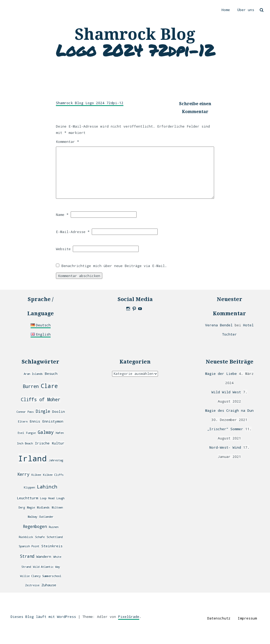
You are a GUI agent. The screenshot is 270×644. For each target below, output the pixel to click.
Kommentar (67, 142)
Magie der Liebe (221, 374)
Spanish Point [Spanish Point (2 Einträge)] (29, 546)
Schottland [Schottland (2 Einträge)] (55, 537)
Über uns (246, 10)
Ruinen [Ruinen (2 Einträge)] (54, 527)
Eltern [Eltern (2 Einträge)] (23, 422)
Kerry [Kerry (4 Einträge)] (23, 474)
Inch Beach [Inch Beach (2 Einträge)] (25, 443)
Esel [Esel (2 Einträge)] (21, 433)
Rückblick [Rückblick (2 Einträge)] (26, 537)
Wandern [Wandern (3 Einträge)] (44, 556)
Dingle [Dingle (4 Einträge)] (43, 411)
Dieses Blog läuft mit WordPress (43, 617)
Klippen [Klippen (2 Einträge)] (29, 487)
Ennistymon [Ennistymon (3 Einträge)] (53, 421)
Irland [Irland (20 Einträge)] (32, 458)
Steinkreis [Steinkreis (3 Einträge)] (52, 546)
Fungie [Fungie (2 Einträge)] (31, 433)
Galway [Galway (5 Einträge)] (46, 432)
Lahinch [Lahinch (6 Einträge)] (47, 486)
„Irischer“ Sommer (225, 429)
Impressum (247, 618)
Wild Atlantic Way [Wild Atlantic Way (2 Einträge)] (46, 567)
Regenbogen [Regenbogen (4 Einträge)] (35, 526)
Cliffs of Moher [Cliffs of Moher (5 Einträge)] (41, 400)
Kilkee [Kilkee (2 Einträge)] (36, 475)
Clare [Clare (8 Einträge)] (49, 386)
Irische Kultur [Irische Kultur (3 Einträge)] (50, 443)
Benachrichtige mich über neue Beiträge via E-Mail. (114, 266)
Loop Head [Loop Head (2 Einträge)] (47, 498)
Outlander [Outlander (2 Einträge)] (46, 517)
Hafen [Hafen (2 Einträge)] (60, 433)
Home (226, 10)
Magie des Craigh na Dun (229, 410)
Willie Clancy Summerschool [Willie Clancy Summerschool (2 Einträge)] (41, 576)
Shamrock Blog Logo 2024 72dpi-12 (90, 103)
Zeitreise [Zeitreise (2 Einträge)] (32, 585)
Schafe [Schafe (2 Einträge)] (40, 537)
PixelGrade (129, 617)
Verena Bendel (219, 325)
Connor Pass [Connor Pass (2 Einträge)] (25, 412)
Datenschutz (219, 618)
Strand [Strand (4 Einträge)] (27, 556)
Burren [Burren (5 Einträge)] (31, 386)
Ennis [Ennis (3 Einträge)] (35, 421)
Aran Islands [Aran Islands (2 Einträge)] (33, 374)
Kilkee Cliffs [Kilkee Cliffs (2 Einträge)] (53, 475)
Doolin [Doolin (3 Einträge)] (59, 411)
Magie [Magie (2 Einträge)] (31, 507)
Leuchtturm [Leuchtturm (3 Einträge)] (27, 498)
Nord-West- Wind (225, 447)
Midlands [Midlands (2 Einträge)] (43, 507)
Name (62, 215)
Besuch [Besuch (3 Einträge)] (51, 374)
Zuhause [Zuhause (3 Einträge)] (49, 585)
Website (63, 249)
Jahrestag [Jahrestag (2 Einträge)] (56, 460)
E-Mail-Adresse (73, 232)
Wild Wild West (226, 392)
